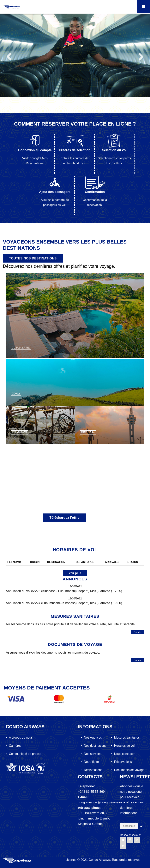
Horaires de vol (124, 746)
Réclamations (93, 770)
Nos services (93, 754)
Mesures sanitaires (127, 737)
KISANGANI (19, 432)
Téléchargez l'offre (64, 518)
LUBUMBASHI (21, 348)
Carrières (15, 746)
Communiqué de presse (25, 754)
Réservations (123, 762)
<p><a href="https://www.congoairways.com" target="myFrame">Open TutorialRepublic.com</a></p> (75, 78)
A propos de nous (21, 737)
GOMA (16, 394)
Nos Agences (93, 737)
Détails (138, 632)
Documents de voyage (129, 770)
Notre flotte (91, 762)
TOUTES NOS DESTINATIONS (33, 258)
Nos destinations (95, 746)
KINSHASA (88, 432)
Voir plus (75, 573)
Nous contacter (124, 754)
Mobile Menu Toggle (144, 6)
